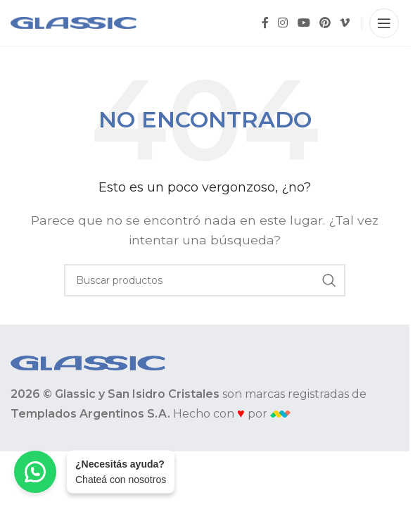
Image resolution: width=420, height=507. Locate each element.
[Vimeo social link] (345, 23)
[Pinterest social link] (325, 23)
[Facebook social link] (265, 23)
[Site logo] (74, 22)
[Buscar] (205, 280)
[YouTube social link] (304, 23)
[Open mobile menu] (384, 23)
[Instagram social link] (283, 23)
